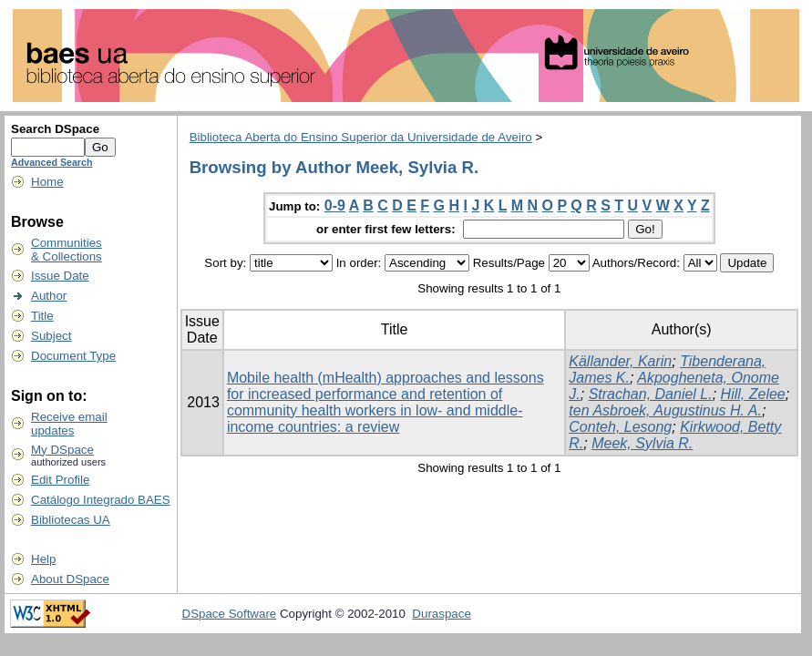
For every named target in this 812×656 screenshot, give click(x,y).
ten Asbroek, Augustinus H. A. (665, 410)
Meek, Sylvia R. (642, 443)
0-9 (335, 205)
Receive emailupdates (69, 424)
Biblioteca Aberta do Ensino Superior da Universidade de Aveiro (361, 137)
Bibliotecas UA (71, 520)
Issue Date (60, 276)
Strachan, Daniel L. (651, 394)
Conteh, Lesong (620, 427)
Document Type (73, 356)
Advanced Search (51, 162)
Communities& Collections (67, 250)
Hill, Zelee (753, 394)
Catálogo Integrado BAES (101, 500)
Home (47, 182)
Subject (51, 336)
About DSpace (70, 579)
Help (43, 559)
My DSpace (62, 450)
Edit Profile (60, 480)
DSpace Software (230, 614)
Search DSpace (55, 129)
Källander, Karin (620, 361)
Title (42, 316)
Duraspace (441, 614)
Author (49, 296)
